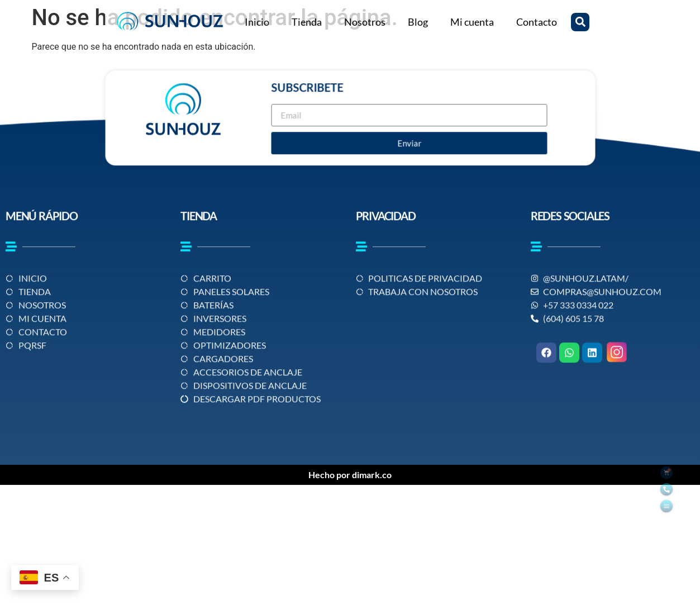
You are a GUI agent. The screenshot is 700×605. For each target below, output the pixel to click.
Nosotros (365, 22)
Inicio (257, 22)
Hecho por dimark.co (350, 475)
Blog (418, 22)
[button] (580, 22)
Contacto (537, 22)
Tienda (307, 22)
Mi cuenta (472, 22)
